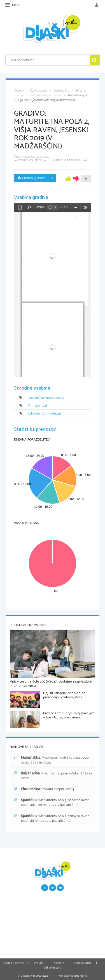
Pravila (39, 963)
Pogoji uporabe (14, 963)
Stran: (40, 207)
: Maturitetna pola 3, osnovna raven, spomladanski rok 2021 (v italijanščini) (52, 802)
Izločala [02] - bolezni (45, 414)
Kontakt (59, 963)
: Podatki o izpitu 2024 (44, 789)
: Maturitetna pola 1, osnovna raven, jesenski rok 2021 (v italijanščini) (52, 818)
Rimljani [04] (38, 406)
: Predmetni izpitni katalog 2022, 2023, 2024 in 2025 (52, 760)
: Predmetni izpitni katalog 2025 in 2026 (53, 776)
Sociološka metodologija (46, 398)
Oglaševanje (83, 963)
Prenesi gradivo (32, 178)
